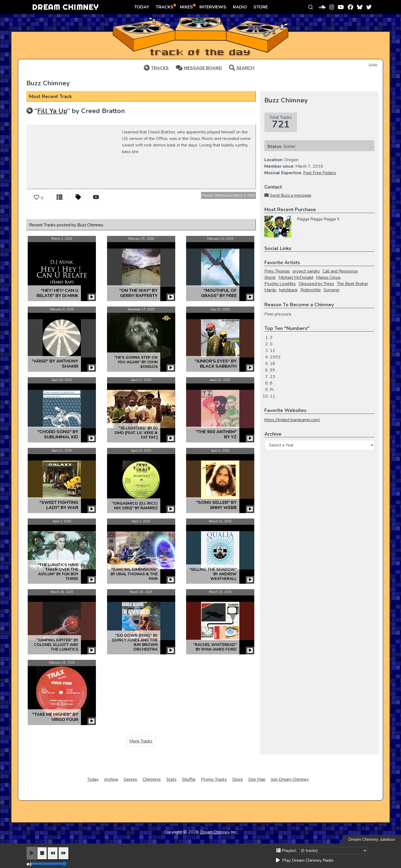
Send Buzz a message (291, 195)
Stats (171, 779)
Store (238, 779)
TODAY (142, 7)
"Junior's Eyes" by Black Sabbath (216, 364)
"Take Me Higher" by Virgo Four (55, 717)
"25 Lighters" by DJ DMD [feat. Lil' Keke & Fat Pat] (136, 433)
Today (93, 779)
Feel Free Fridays (320, 173)
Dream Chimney (215, 832)
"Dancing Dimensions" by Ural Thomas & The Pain (134, 574)
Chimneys (152, 779)
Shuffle (189, 779)
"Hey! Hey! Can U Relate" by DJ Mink (57, 293)
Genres (130, 779)
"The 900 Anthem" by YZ (216, 434)
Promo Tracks (214, 779)
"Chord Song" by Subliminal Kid (58, 434)
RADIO (240, 7)
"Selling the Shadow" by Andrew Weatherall (213, 574)
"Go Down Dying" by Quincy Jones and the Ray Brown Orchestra (135, 642)
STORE (261, 7)
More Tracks (141, 741)
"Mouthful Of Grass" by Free (219, 293)
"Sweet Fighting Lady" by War (59, 505)
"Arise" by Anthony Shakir (55, 364)
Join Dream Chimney (290, 779)
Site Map (257, 779)
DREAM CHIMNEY (65, 7)
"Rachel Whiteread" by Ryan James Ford (215, 647)
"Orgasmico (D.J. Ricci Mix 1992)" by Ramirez (135, 506)
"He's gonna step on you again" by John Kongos (136, 362)
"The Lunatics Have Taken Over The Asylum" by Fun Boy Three (58, 572)
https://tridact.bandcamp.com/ (292, 420)
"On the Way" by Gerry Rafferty (138, 293)
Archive (111, 779)
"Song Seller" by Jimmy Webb (216, 505)
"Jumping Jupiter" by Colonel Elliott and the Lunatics (56, 645)
